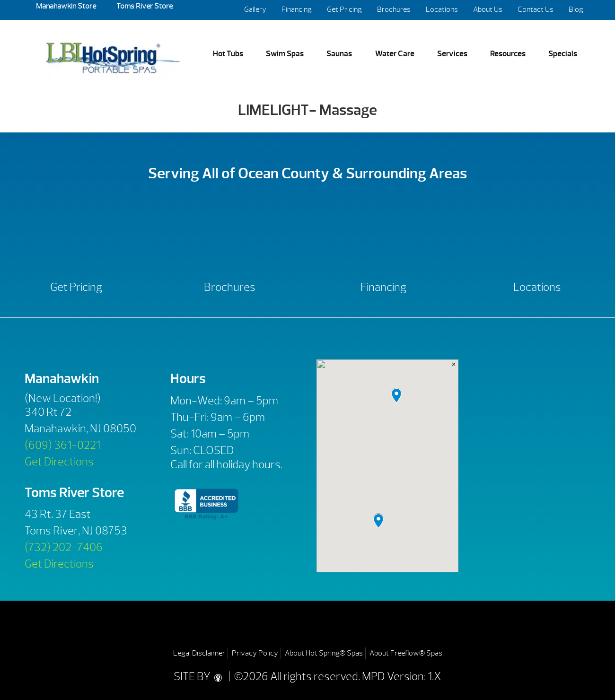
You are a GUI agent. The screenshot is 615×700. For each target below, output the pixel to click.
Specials (563, 53)
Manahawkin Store (66, 6)
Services (452, 53)
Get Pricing (344, 9)
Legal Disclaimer (199, 653)
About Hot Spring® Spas (324, 653)
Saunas (339, 53)
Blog (576, 9)
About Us (488, 9)
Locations (442, 9)
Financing (297, 9)
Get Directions (59, 462)
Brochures (394, 9)
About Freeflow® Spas (406, 653)
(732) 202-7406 (64, 547)
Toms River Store (144, 6)
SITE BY (200, 676)
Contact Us (536, 9)
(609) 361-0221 (62, 445)
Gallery (255, 9)
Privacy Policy (255, 653)
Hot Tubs (228, 53)
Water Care (395, 53)
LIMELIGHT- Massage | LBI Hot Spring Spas (113, 54)
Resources (508, 53)
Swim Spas (285, 53)
